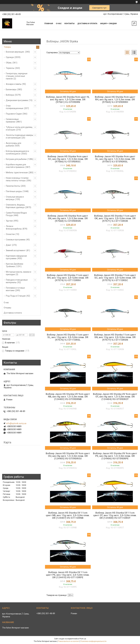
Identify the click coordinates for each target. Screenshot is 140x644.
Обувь (9, 63)
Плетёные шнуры (14, 191)
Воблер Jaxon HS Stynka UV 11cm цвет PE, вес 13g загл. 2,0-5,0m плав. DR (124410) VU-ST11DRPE (68, 575)
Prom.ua (83, 639)
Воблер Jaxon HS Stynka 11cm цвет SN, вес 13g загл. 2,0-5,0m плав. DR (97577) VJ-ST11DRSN (115, 337)
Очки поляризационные (15, 107)
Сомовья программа (16, 240)
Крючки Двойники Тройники (14, 265)
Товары (7, 47)
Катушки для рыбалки (16, 159)
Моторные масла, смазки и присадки (18, 273)
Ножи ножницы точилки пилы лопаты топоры (17, 179)
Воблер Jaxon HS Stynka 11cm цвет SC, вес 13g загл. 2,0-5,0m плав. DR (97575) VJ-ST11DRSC (115, 278)
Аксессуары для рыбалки (13, 144)
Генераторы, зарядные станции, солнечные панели (17, 76)
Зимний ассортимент (16, 250)
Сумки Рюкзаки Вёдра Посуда (16, 214)
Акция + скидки (108, 23)
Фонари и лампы (14, 84)
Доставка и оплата (87, 23)
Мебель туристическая (17, 173)
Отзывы (7, 308)
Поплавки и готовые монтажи (15, 289)
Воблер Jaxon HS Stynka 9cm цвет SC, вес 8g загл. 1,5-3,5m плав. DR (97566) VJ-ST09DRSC (68, 159)
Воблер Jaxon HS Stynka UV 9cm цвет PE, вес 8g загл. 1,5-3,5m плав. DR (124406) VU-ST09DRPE (115, 456)
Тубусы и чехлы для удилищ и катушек (19, 128)
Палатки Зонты (13, 186)
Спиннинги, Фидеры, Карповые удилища (15, 206)
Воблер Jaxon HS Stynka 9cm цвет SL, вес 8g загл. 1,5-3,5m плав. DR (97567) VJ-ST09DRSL (115, 159)
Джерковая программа (17, 100)
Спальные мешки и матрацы (15, 198)
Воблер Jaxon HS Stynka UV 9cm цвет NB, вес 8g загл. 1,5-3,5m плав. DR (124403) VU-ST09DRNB (68, 397)
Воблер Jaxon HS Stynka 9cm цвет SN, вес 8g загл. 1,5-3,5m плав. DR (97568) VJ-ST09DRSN (68, 218)
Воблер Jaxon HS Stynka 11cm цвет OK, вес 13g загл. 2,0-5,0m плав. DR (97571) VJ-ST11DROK (115, 218)
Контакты (69, 23)
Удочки (9, 221)
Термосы (10, 68)
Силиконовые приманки (12, 120)
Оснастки (10, 234)
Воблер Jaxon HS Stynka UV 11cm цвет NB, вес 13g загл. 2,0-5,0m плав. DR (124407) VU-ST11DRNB (68, 515)
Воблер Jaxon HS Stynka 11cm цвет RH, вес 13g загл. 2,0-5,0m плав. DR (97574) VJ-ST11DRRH (68, 278)
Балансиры (11, 89)
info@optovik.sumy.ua (16, 423)
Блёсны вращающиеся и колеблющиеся (17, 152)
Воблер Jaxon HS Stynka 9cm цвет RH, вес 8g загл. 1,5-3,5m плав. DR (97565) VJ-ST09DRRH (115, 99)
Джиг (8, 245)
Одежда (10, 57)
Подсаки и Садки (14, 114)
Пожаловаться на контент (69, 641)
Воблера (10, 95)
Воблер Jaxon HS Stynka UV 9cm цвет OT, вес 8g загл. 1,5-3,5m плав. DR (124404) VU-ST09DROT (115, 397)
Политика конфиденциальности (93, 641)
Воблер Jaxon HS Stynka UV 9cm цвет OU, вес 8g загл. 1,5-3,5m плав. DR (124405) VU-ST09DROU (68, 456)
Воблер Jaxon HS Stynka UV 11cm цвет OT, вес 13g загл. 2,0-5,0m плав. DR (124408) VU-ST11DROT (115, 515)
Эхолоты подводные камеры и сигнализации (19, 136)
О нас (59, 23)
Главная (49, 23)
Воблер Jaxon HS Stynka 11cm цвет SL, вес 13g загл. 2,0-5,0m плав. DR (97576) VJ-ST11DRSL (68, 337)
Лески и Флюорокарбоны (14, 227)
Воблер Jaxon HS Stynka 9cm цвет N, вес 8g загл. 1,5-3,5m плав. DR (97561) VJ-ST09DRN (68, 99)
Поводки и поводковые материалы (17, 281)
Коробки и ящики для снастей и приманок (16, 166)
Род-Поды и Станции (16, 296)
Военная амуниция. (15, 52)
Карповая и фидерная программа (16, 257)
